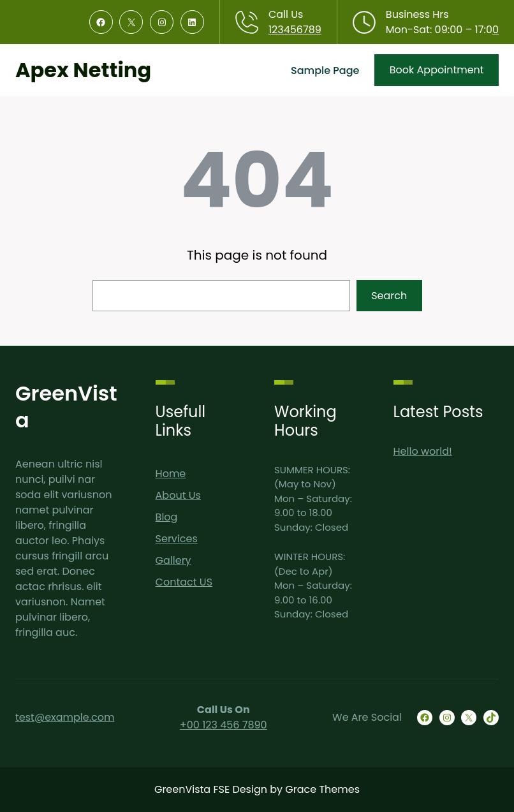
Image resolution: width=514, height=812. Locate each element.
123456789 (295, 30)
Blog (167, 517)
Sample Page (325, 70)
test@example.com (65, 717)
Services (177, 539)
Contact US (184, 582)
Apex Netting (83, 70)
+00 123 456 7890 (224, 725)
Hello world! (423, 452)
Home (171, 474)
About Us (178, 495)
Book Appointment (437, 70)
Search (389, 296)
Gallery (173, 560)
